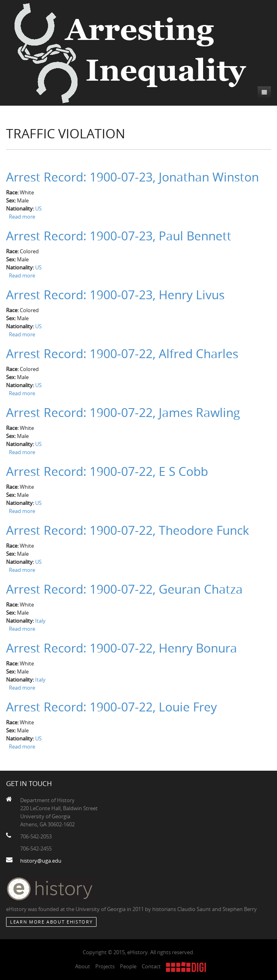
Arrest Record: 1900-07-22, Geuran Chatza (124, 589)
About (83, 966)
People (128, 966)
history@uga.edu (41, 861)
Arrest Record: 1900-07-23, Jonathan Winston (132, 177)
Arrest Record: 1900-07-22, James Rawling (123, 413)
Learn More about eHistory (51, 922)
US (38, 209)
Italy (40, 621)
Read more (22, 217)
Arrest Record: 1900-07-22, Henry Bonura (122, 648)
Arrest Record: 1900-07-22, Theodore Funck (128, 530)
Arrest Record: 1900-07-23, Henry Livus (115, 295)
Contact (151, 966)
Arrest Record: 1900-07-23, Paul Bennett (119, 236)
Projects (105, 966)
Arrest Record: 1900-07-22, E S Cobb (107, 471)
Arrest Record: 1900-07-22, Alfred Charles (122, 354)
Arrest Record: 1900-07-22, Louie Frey (111, 707)
